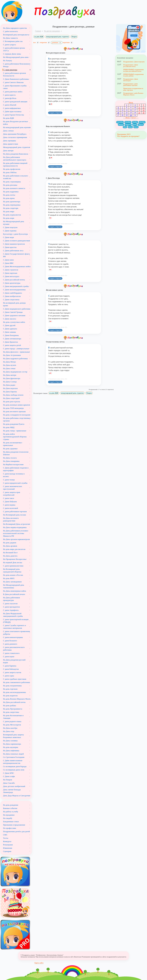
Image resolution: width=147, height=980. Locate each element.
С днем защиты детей (12, 345)
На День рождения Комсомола (16, 154)
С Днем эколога (10, 319)
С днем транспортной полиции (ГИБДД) (16, 621)
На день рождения (11, 805)
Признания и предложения (14, 825)
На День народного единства (15, 28)
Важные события (10, 808)
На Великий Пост (10, 553)
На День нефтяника (11, 751)
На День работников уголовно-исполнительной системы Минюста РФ (16, 533)
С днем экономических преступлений (13, 488)
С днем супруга (9, 45)
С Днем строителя (11, 270)
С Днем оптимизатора (12, 339)
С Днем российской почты (14, 280)
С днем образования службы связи (15, 87)
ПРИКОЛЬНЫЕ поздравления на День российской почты (133, 70)
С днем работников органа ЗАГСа (14, 49)
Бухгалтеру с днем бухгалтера (15, 234)
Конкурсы (7, 841)
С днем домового (10, 644)
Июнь (130, 127)
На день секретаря (11, 208)
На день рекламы (10, 185)
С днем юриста (9, 95)
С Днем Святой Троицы (13, 312)
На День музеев (10, 365)
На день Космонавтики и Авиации (13, 717)
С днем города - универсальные (16, 349)
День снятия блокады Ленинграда (12, 791)
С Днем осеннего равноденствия (16, 241)
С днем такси (9, 498)
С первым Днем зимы (12, 54)
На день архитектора (12, 202)
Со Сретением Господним (14, 757)
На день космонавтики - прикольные (13, 444)
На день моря (9, 218)
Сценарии (7, 851)
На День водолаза (10, 388)
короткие (68, 42)
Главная (38, 31)
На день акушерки (11, 747)
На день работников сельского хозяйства (16, 177)
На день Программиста (13, 709)
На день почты (9, 195)
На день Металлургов (12, 725)
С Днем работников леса (13, 251)
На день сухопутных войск (14, 322)
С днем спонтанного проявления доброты (16, 633)
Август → (135, 118)
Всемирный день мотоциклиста (16, 35)
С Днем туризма (10, 231)
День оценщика (9, 141)
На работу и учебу (11, 812)
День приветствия (11, 144)
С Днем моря (8, 237)
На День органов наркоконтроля (16, 539)
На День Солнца (10, 382)
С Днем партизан (10, 273)
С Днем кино (8, 260)
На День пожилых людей (13, 754)
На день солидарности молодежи (17, 415)
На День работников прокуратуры (11, 599)
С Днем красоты (10, 247)
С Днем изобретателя (12, 296)
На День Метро (9, 362)
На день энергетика (11, 712)
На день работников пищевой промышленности (15, 164)
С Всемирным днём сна (13, 41)
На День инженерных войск (15, 591)
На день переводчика (12, 205)
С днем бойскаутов (11, 669)
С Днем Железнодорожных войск (17, 266)
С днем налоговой (11, 508)
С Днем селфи (9, 776)
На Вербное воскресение (13, 464)
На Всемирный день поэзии (14, 515)
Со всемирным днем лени (14, 770)
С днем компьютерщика (13, 637)
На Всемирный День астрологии (16, 524)
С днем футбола (10, 98)
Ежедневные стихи (11, 822)
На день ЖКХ (9, 578)
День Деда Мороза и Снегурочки (17, 796)
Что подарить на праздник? (128, 136)
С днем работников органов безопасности (14, 74)
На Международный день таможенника (14, 586)
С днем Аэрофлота (11, 610)
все (36, 42)
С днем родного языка (12, 721)
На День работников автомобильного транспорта (15, 158)
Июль (131, 102)
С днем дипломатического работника (14, 649)
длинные (57, 43)
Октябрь (128, 122)
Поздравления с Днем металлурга (131, 80)
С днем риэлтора (10, 70)
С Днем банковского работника (16, 79)
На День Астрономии (12, 355)
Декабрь (142, 122)
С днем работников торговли (15, 511)
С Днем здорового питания (14, 315)
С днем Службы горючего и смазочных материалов (14, 627)
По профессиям (10, 828)
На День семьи (9, 368)
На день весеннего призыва (14, 411)
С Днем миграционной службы (16, 286)
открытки (45, 42)
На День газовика (10, 741)
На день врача (9, 198)
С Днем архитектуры (12, 283)
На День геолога (10, 458)
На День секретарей (11, 398)
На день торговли (10, 689)
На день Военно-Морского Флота (17, 699)
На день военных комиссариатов (16, 405)
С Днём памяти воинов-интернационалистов (13, 762)
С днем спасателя (10, 604)
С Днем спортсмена (11, 300)
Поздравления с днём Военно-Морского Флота (133, 94)
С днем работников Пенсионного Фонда (17, 65)
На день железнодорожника (14, 692)
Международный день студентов (17, 147)
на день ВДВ (39, 37)
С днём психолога (10, 31)
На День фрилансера (12, 378)
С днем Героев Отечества (13, 115)
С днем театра (9, 480)
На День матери (10, 375)
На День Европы (10, 392)
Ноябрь (135, 122)
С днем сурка (9, 676)
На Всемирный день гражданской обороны (12, 570)
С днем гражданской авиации (15, 102)
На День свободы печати (13, 395)
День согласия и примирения (15, 137)
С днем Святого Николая (13, 82)
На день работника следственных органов (17, 419)
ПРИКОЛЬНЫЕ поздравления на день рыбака (133, 75)
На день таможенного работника (16, 682)
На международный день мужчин (17, 127)
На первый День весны (13, 562)
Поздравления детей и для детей (16, 831)
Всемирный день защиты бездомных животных (13, 736)
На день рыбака (10, 706)
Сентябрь (120, 122)
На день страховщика (12, 182)
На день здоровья (10, 449)
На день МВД (9, 427)
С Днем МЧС (9, 773)
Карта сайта (39, 963)
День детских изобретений (14, 786)
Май (125, 127)
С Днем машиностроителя (14, 244)
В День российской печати (14, 594)
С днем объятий (10, 105)
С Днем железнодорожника (14, 290)
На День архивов (10, 546)
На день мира (9, 211)
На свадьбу (8, 818)
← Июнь (127, 118)
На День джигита (10, 556)
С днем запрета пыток (12, 672)
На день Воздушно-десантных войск (16, 123)
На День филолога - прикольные (16, 352)
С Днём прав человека (12, 111)
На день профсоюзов (12, 169)
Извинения (8, 848)
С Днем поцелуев (10, 227)
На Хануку (8, 60)
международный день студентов (57, 37)
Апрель (141, 125)
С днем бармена (10, 666)
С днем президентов (11, 607)
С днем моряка (9, 505)
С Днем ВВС (8, 263)
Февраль (128, 125)
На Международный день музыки (14, 223)
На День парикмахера (12, 744)
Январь (121, 125)
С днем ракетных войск (13, 92)
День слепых (8, 131)
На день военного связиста (14, 188)
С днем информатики (12, 108)
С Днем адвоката (10, 329)
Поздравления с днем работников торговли (130, 85)
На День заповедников (12, 582)
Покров (74, 37)
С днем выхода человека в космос (14, 475)
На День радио (9, 385)
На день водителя (10, 696)
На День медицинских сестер (15, 372)
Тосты (6, 838)
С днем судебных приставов (15, 679)
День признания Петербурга (15, 134)
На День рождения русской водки (14, 661)
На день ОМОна (10, 172)
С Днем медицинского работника (17, 309)
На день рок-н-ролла (12, 402)
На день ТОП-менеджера (13, 408)
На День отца (9, 731)
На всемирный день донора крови (14, 304)
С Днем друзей (9, 325)
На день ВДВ (8, 118)
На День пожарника (11, 461)
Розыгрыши (8, 845)
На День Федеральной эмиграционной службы (13, 615)
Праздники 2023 (124, 134)
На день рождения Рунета (14, 424)
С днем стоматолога (11, 653)
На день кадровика (11, 192)
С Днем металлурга (11, 276)
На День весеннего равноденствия (11, 519)
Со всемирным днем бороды (15, 766)
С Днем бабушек (10, 502)
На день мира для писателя (14, 549)
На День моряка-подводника (15, 527)
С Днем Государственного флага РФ (16, 255)
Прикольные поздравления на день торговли (133, 89)
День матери (8, 151)
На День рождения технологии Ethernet (16, 453)
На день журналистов (12, 215)
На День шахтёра (10, 728)
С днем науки (9, 656)
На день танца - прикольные (15, 431)
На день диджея (10, 543)
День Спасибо (9, 783)
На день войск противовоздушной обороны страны (15, 437)
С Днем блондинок (11, 335)
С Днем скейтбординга (13, 293)
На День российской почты (14, 702)
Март (135, 125)
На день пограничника (12, 686)
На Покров (8, 780)
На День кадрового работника (15, 358)
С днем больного (10, 641)
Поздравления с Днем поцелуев (134, 62)
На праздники (9, 815)
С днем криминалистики (13, 566)
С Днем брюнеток (10, 342)
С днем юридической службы (15, 483)
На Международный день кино (16, 57)
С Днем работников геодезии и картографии (16, 469)
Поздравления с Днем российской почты (131, 66)
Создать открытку (55, 113)
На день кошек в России (13, 575)
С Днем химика (9, 332)
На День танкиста (10, 38)
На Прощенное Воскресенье (15, 559)
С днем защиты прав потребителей (12, 494)
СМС (5, 835)
